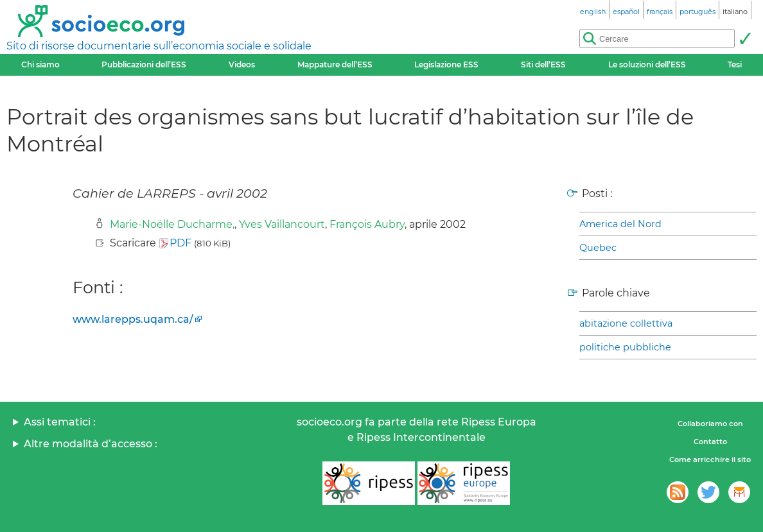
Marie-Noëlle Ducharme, (172, 224)
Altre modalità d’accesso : (91, 444)
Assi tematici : (60, 422)
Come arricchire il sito (710, 459)
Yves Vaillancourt (282, 224)
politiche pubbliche (625, 347)
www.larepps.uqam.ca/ (133, 319)
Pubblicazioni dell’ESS (144, 64)
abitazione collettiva (626, 323)
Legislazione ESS (446, 64)
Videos (242, 64)
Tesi (735, 64)
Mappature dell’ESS (335, 64)
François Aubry (367, 224)
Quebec (598, 248)
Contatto (710, 442)
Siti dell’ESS (543, 64)
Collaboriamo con (710, 424)
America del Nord (620, 224)
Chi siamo (40, 64)
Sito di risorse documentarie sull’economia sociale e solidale (159, 46)
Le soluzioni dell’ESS (647, 64)
